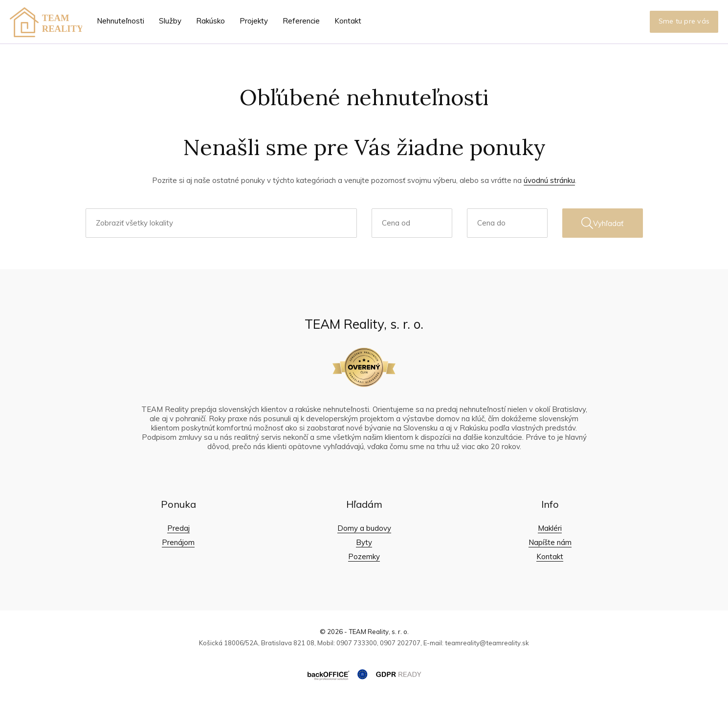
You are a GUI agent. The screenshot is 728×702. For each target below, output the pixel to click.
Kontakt (348, 21)
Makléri (550, 528)
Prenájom (178, 542)
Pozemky (364, 556)
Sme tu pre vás (684, 21)
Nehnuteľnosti (121, 21)
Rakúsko (210, 21)
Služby (170, 21)
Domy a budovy (364, 528)
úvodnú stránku (549, 180)
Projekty (254, 21)
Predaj (178, 528)
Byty (364, 542)
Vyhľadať (602, 223)
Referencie (301, 21)
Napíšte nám (550, 542)
